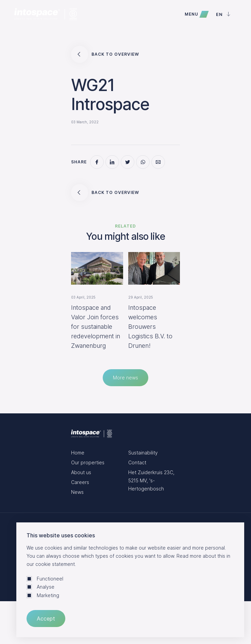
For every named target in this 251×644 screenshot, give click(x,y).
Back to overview (105, 54)
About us (81, 472)
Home (78, 453)
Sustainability (143, 453)
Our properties (88, 462)
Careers (80, 482)
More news (125, 378)
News (77, 492)
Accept (46, 619)
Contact (137, 462)
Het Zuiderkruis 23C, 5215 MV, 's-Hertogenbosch (151, 480)
